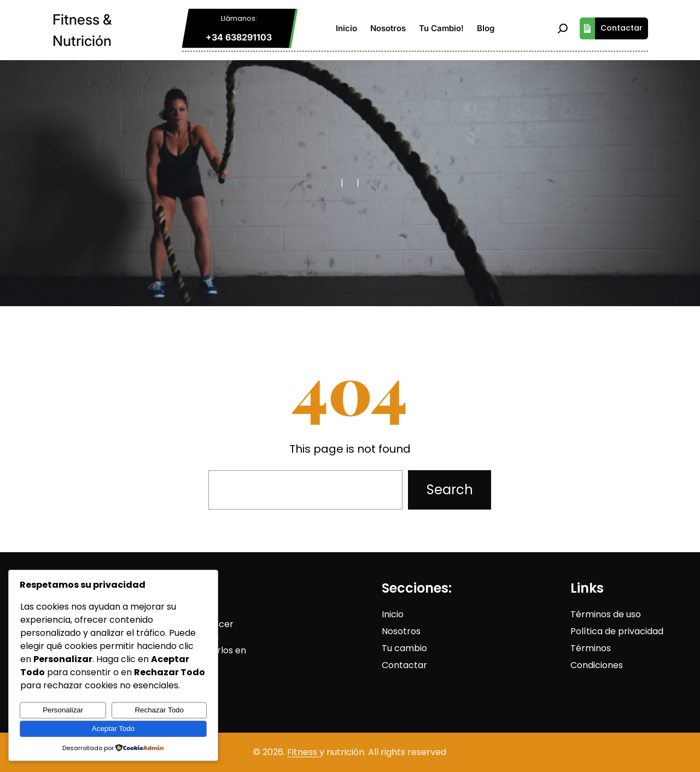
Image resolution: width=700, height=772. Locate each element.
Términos (591, 648)
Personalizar (63, 710)
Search (450, 490)
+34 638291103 (239, 37)
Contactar (611, 28)
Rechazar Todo (159, 710)
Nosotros (401, 631)
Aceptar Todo (113, 729)
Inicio (393, 614)
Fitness (303, 752)
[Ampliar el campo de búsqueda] (563, 28)
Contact (400, 665)
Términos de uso (606, 614)
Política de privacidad (617, 631)
